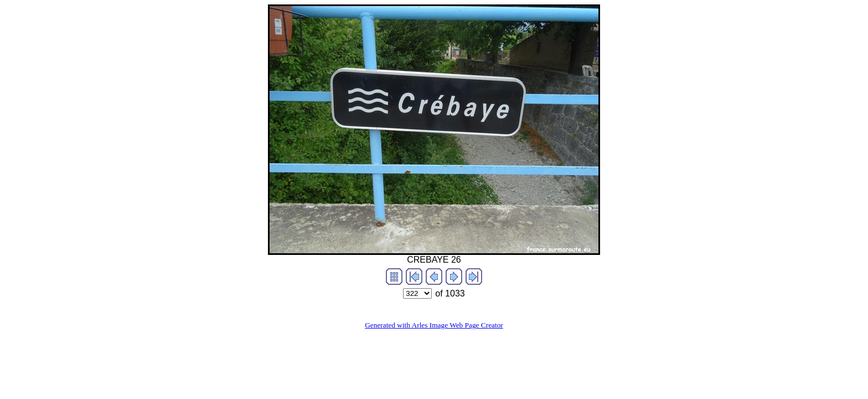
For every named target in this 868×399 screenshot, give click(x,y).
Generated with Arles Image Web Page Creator (434, 325)
